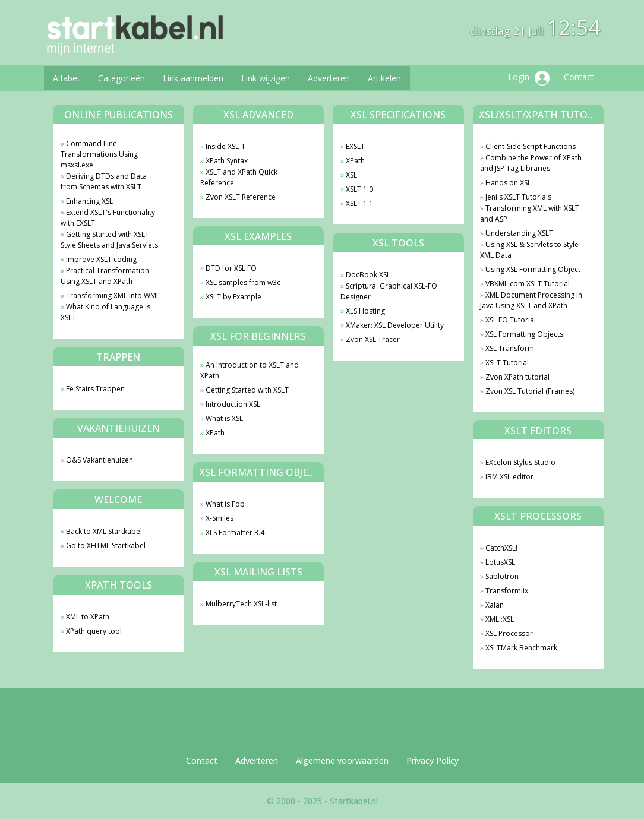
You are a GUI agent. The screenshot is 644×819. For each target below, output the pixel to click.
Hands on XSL (508, 183)
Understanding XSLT (519, 233)
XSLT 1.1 (359, 203)
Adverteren (329, 78)
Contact (579, 77)
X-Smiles (220, 518)
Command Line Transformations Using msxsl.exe (99, 154)
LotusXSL (500, 562)
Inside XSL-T (225, 146)
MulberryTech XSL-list (241, 604)
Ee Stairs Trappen (95, 389)
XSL (351, 175)
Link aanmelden (193, 78)
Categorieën (121, 78)
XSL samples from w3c (243, 282)
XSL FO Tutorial (511, 320)
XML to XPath (88, 617)
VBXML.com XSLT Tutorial (528, 284)
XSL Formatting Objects (524, 334)
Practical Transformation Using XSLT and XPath (105, 276)
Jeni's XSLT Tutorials (518, 197)
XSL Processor (509, 633)
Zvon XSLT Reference (241, 197)
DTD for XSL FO (231, 268)
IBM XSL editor (509, 477)
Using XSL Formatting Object (533, 269)
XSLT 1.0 (359, 189)
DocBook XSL (368, 275)
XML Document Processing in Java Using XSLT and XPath (531, 300)
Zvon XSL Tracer (373, 339)
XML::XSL (500, 619)
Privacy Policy (433, 760)
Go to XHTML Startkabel (106, 546)
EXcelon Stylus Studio (520, 462)
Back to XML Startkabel (104, 531)
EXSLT (355, 146)
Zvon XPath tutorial (517, 377)
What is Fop (225, 504)
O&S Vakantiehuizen (100, 460)
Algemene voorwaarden (342, 760)
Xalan (495, 605)
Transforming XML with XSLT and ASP (530, 214)
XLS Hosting (365, 311)
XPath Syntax (227, 161)
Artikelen (384, 78)
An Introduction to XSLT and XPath (250, 370)
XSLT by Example (233, 297)
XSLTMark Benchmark (521, 648)
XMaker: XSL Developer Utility (395, 325)
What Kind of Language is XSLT (105, 312)
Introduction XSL (233, 404)
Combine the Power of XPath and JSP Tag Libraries (531, 163)
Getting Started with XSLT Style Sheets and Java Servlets (109, 240)
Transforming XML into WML (113, 295)
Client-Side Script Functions (531, 146)
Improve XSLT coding (101, 259)
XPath (215, 433)
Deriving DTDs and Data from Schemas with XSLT (104, 181)
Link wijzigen (266, 78)
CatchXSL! (501, 548)
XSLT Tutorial (507, 363)
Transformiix (507, 591)
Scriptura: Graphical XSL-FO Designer (389, 291)
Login (529, 78)
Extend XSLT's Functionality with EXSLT (108, 218)
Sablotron (502, 576)
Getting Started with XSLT (247, 390)
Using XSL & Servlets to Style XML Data (529, 250)
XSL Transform (510, 348)
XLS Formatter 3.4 (235, 532)
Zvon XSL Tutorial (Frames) (530, 391)
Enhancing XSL (89, 201)
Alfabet (67, 78)
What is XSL (224, 418)
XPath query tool (94, 631)
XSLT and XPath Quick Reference (239, 177)
